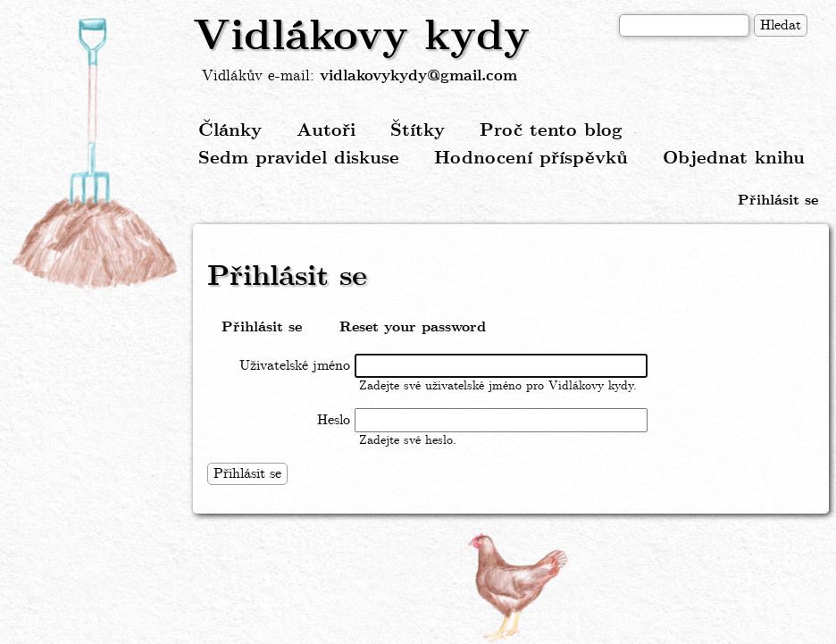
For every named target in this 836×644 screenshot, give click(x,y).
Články (230, 131)
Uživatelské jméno (295, 366)
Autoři (326, 131)
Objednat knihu (734, 159)
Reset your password (413, 327)
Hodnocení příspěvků (531, 159)
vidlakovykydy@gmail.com (418, 76)
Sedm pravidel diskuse (299, 159)
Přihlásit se (778, 201)
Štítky (418, 131)
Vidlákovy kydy (361, 38)
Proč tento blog (551, 131)
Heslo (334, 420)
